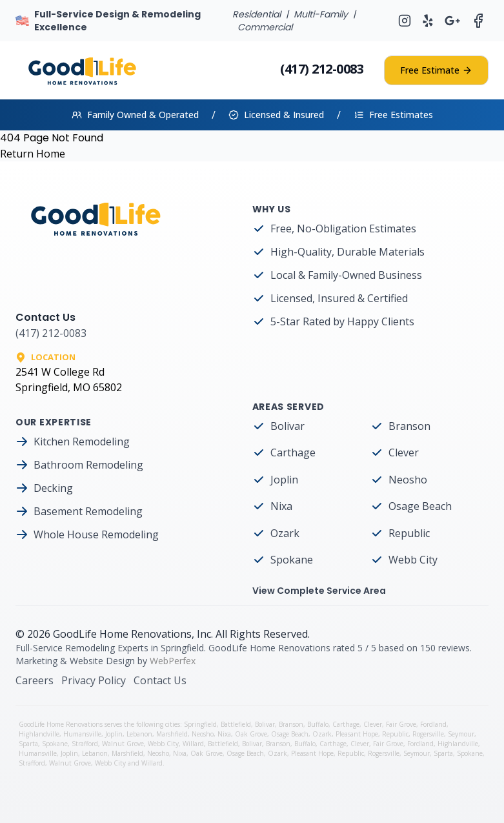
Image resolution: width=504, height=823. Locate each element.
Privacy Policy (94, 680)
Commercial (265, 27)
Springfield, (202, 724)
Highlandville (39, 734)
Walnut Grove (123, 744)
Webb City (413, 560)
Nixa (281, 506)
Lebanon (139, 734)
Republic (409, 533)
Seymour (461, 734)
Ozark (285, 533)
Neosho (408, 480)
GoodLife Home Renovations (122, 634)
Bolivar (287, 426)
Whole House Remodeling (96, 534)
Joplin (284, 480)
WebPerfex (173, 661)
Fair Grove (401, 724)
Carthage (293, 452)
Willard (193, 744)
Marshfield (172, 734)
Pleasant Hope (357, 734)
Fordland (433, 724)
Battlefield (236, 724)
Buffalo (318, 724)
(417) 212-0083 (322, 69)
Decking (53, 488)
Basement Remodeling (88, 511)
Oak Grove (251, 734)
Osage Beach (420, 506)
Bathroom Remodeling (88, 465)
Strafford (85, 744)
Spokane (292, 560)
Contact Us (160, 680)
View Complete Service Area (319, 591)
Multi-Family (321, 14)
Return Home (33, 154)
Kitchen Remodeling (82, 442)
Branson (409, 426)
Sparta (28, 744)
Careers (35, 680)
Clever (404, 452)
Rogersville (428, 734)
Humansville (82, 734)
